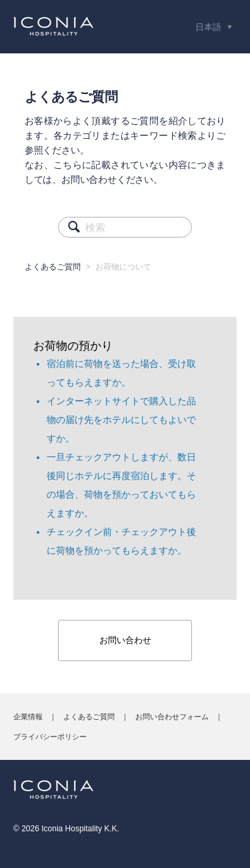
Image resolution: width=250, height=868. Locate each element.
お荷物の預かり (73, 346)
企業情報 (28, 717)
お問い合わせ (125, 640)
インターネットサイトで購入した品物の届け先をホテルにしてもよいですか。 (121, 420)
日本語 (210, 27)
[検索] (125, 227)
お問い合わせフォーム (172, 717)
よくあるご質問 (53, 267)
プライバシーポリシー (50, 737)
